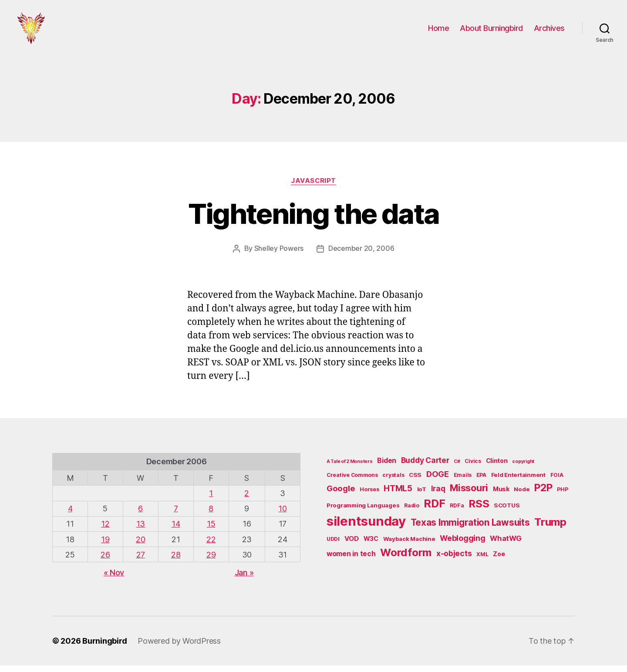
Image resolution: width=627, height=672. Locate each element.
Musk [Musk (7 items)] (501, 496)
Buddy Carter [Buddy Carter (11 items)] (425, 467)
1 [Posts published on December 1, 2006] (211, 500)
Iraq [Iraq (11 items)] (438, 495)
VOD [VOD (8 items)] (352, 546)
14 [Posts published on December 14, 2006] (176, 531)
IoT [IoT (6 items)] (422, 496)
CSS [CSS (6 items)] (415, 481)
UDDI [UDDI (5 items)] (333, 546)
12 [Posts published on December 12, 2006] (105, 531)
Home (438, 32)
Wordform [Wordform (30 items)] (406, 559)
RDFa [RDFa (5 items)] (457, 512)
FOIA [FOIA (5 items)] (557, 481)
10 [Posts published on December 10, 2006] (282, 515)
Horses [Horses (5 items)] (369, 496)
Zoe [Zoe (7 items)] (499, 560)
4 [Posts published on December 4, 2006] (70, 515)
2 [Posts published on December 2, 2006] (247, 500)
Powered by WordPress (179, 647)
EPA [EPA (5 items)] (481, 481)
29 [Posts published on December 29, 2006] (211, 561)
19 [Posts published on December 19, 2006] (105, 546)
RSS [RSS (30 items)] (479, 511)
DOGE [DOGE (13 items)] (438, 480)
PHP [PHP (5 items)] (562, 496)
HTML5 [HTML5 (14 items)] (398, 495)
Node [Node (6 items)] (522, 496)
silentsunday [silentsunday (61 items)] (366, 528)
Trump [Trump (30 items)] (550, 529)
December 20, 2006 (361, 256)
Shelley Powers (279, 256)
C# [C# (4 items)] (457, 468)
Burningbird (105, 647)
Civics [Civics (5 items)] (473, 468)
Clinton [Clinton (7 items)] (497, 468)
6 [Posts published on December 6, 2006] (140, 515)
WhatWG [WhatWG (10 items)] (506, 545)
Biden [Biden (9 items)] (387, 468)
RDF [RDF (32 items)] (434, 510)
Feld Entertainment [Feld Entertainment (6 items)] (518, 481)
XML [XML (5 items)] (482, 561)
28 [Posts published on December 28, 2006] (176, 561)
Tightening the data (313, 221)
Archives (549, 32)
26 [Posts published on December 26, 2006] (105, 561)
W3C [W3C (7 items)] (371, 545)
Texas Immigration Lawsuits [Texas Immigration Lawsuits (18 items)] (470, 529)
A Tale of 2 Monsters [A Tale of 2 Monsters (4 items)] (350, 468)
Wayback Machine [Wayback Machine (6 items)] (409, 546)
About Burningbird (491, 32)
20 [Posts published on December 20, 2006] (140, 546)
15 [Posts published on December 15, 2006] (211, 531)
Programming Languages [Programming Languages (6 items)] (363, 512)
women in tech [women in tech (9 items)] (351, 560)
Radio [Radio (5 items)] (412, 512)
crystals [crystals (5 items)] (393, 481)
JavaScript (314, 188)
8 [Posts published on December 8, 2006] (211, 515)
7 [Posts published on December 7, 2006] (176, 515)
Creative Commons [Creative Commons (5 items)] (352, 481)
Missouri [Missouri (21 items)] (469, 495)
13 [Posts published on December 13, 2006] (141, 531)
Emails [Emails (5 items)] (463, 481)
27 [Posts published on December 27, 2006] (141, 561)
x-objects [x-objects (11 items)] (454, 560)
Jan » (244, 579)
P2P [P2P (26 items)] (543, 495)
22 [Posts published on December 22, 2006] (211, 546)
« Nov (114, 579)
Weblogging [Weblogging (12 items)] (462, 545)
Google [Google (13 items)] (341, 495)
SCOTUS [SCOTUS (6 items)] (507, 512)
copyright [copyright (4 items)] (523, 468)
